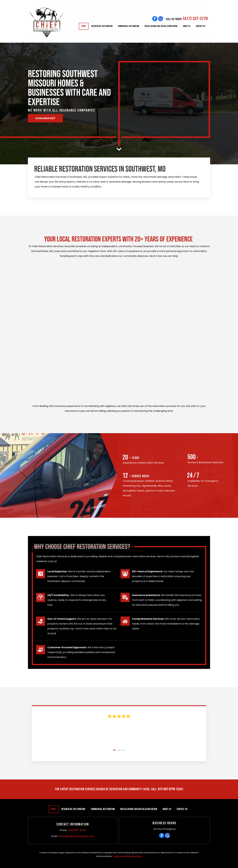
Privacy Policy (135, 856)
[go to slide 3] (119, 750)
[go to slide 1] (114, 750)
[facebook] (155, 19)
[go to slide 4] (121, 750)
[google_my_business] (161, 19)
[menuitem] (83, 26)
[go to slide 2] (117, 750)
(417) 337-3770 (195, 19)
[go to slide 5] (124, 750)
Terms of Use (120, 856)
